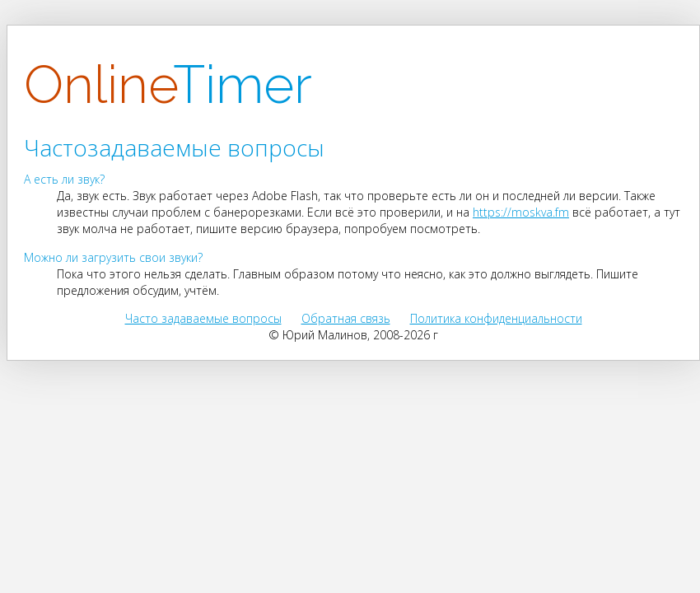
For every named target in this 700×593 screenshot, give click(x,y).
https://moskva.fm (521, 212)
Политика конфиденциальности (496, 318)
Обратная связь (346, 318)
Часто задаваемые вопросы (203, 318)
